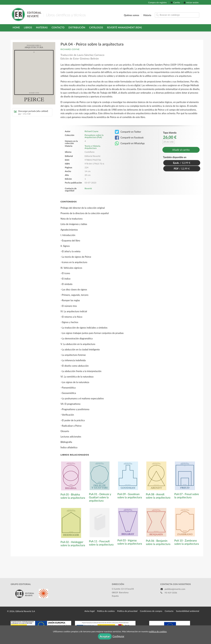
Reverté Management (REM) (125, 28)
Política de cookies (106, 611)
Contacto (58, 28)
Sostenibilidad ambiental (188, 611)
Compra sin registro (157, 2)
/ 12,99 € (182, 163)
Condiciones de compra (151, 611)
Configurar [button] (118, 636)
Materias (42, 28)
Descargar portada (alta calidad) (31, 112)
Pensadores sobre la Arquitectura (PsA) (94, 136)
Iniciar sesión (191, 2)
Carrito (175, 2)
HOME (16, 28)
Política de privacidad (127, 611)
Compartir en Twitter (128, 132)
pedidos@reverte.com (175, 589)
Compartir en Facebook (129, 138)
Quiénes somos (132, 15)
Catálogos (96, 28)
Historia (147, 15)
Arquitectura (91, 148)
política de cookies (158, 631)
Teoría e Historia (92, 146)
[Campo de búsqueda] (177, 15)
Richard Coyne (70, 49)
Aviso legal (89, 611)
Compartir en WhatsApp (130, 143)
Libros (28, 28)
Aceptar (105, 636)
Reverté (88, 188)
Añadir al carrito (181, 150)
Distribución (77, 28)
